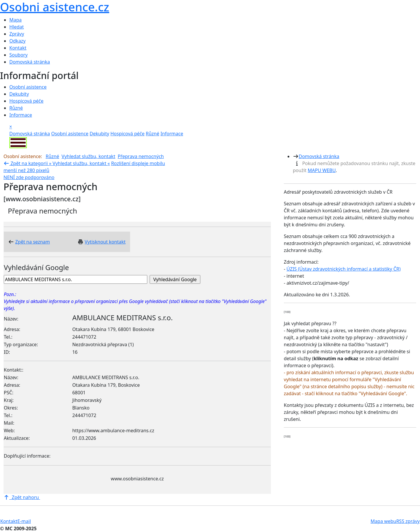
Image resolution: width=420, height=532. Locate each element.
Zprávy (17, 34)
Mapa (15, 20)
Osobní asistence (28, 87)
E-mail (24, 521)
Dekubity (19, 94)
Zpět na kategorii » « (57, 163)
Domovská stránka (30, 62)
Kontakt (18, 48)
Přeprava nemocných (141, 156)
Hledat (17, 27)
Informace (21, 115)
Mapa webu (384, 521)
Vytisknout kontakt (105, 242)
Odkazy (17, 41)
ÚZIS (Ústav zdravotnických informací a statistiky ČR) (343, 269)
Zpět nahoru (22, 497)
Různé (16, 108)
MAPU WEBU (322, 170)
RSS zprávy (408, 521)
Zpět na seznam (33, 242)
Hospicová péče (26, 101)
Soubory (19, 55)
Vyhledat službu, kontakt (88, 156)
